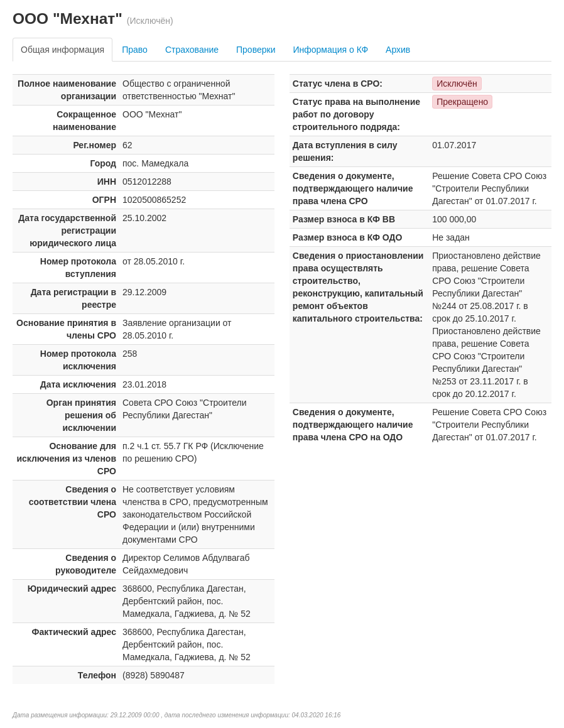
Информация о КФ (330, 50)
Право (135, 50)
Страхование (192, 50)
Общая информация (62, 50)
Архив (398, 50)
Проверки (256, 50)
